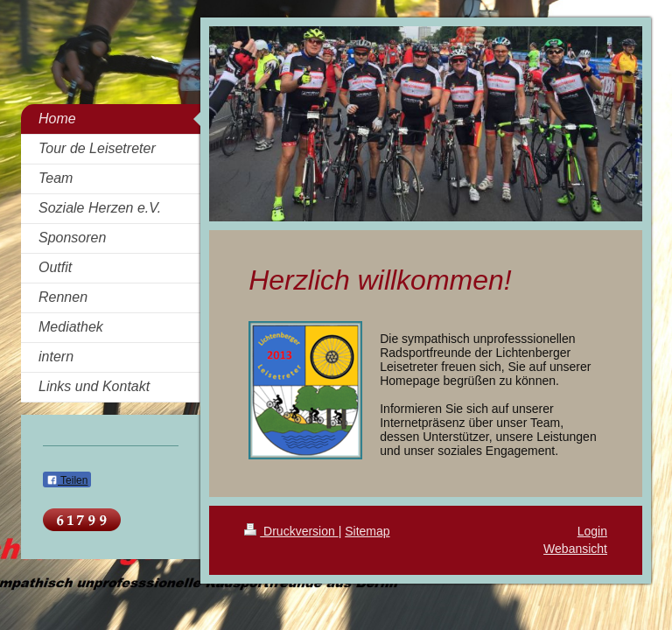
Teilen (67, 480)
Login (592, 531)
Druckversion (291, 531)
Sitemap (367, 531)
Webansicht (575, 549)
